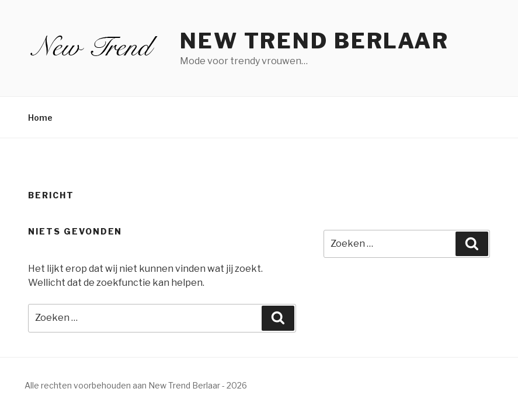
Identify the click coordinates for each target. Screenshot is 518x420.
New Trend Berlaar (314, 41)
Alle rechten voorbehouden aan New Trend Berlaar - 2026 (136, 385)
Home (40, 118)
